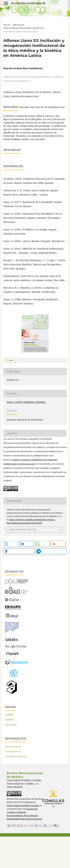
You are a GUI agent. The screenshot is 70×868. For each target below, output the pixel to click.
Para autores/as (13, 783)
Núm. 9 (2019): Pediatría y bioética (23, 28)
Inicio (7, 25)
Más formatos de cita (23, 561)
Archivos (19, 25)
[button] (11, 575)
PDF (11, 392)
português (11, 756)
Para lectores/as (13, 778)
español (9, 751)
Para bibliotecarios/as (16, 788)
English (9, 746)
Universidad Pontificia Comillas (23, 837)
